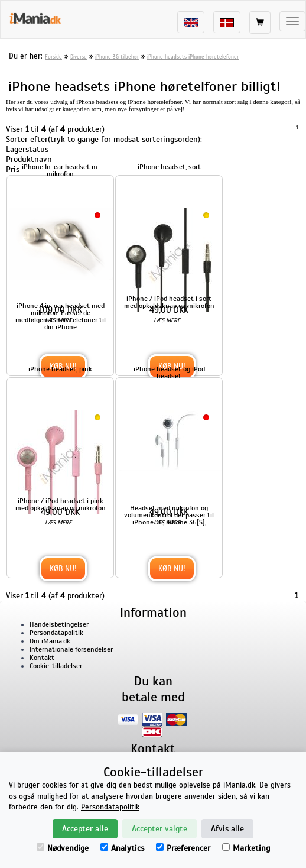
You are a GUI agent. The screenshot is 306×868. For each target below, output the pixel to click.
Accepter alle (85, 829)
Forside (53, 57)
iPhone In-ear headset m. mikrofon (60, 170)
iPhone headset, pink (60, 369)
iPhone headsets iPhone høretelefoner (193, 57)
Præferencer (183, 848)
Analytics (122, 848)
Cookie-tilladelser (56, 666)
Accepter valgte (159, 829)
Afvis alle (227, 829)
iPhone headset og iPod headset (169, 373)
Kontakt (42, 658)
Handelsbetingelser (59, 624)
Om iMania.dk (50, 641)
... (56, 320)
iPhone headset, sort (169, 167)
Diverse (79, 57)
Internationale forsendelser (71, 649)
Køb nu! (63, 569)
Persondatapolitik (56, 633)
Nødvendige (63, 848)
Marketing (246, 848)
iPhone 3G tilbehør (117, 57)
